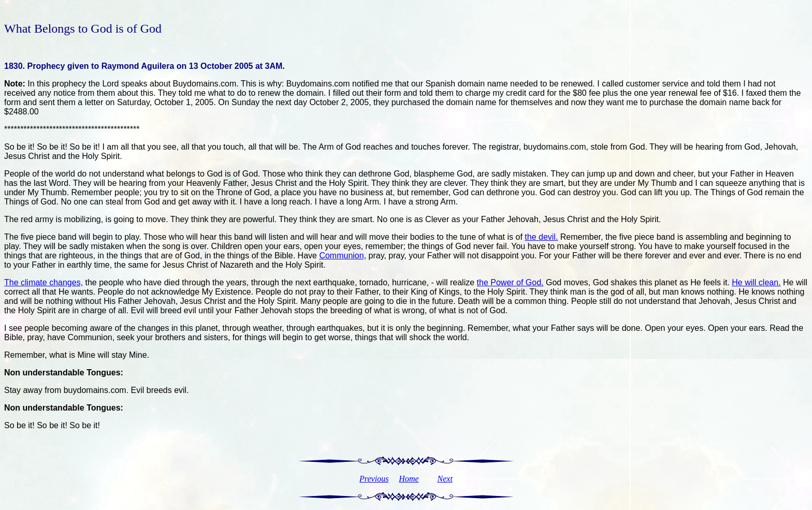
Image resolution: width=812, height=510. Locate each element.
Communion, (343, 256)
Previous (374, 479)
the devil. (541, 237)
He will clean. (756, 282)
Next (445, 479)
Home (409, 479)
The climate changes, (44, 282)
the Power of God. (510, 282)
